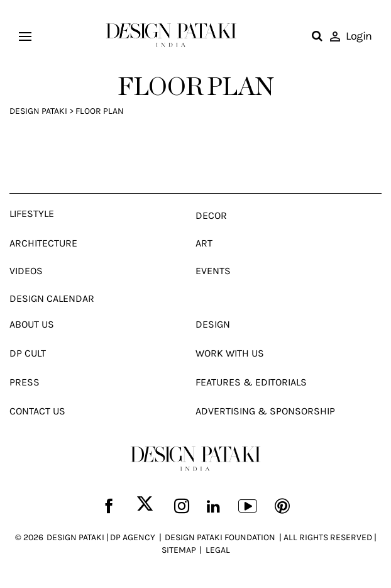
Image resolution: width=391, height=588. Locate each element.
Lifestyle (32, 214)
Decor (211, 215)
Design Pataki (38, 111)
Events (213, 271)
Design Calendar (52, 298)
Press (25, 382)
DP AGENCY (133, 537)
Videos (26, 271)
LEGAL (218, 550)
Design (213, 324)
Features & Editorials (251, 382)
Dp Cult (28, 353)
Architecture (43, 243)
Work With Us (230, 353)
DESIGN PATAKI (75, 537)
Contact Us (37, 411)
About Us (32, 324)
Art (204, 243)
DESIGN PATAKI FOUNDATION (220, 537)
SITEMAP (179, 550)
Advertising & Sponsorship (265, 411)
